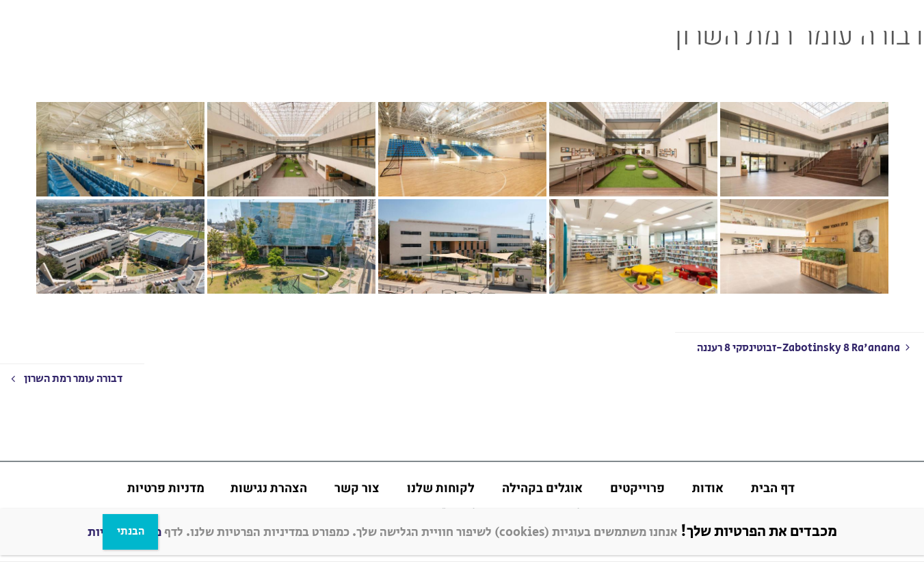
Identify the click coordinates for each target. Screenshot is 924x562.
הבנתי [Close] (131, 532)
